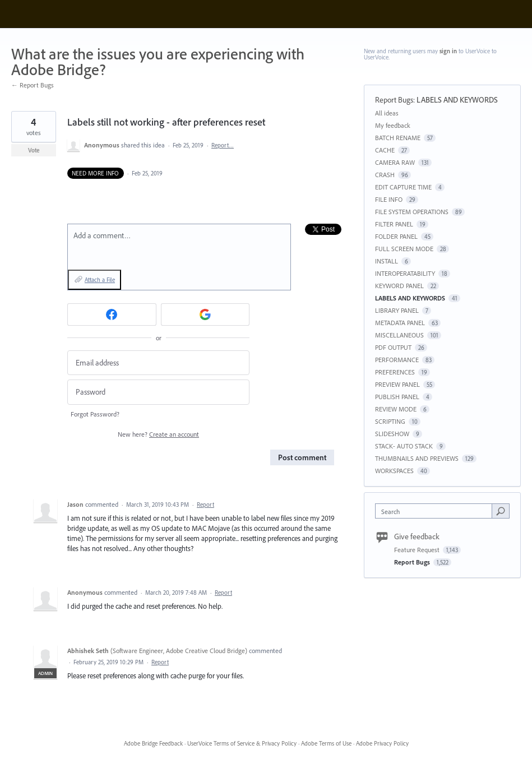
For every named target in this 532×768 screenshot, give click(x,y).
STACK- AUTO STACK (404, 446)
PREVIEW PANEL (397, 384)
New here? (158, 434)
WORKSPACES (394, 471)
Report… (223, 145)
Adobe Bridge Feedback (153, 743)
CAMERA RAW (395, 162)
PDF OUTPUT (393, 347)
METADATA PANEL (400, 323)
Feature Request (418, 550)
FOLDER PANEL (396, 236)
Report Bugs (394, 100)
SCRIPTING (390, 421)
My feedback (393, 125)
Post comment (302, 457)
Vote (34, 150)
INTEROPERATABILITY (405, 273)
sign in (448, 51)
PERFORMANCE (397, 360)
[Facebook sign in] (112, 314)
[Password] (158, 392)
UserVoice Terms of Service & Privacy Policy (242, 743)
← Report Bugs (33, 85)
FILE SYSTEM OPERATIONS (412, 212)
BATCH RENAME (398, 138)
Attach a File (100, 280)
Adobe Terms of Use (326, 743)
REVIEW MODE (396, 409)
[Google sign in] (205, 314)
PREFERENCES (395, 372)
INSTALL (387, 261)
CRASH (385, 175)
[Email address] (158, 363)
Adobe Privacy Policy (382, 743)
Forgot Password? (95, 414)
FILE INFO (389, 199)
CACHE (385, 150)
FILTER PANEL (394, 224)
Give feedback (417, 536)
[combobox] (436, 511)
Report (205, 505)
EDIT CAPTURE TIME (403, 187)
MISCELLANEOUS (399, 335)
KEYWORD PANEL (399, 286)
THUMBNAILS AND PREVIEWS (417, 458)
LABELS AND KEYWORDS (457, 100)
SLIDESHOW (392, 434)
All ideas (387, 113)
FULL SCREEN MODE (404, 249)
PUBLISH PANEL (397, 397)
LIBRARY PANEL (397, 310)
